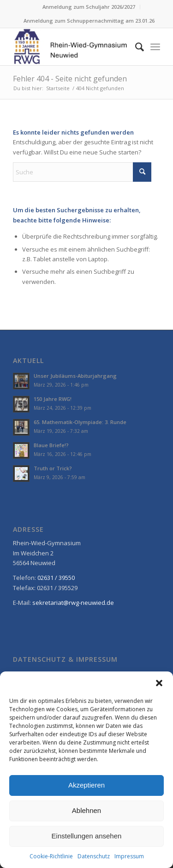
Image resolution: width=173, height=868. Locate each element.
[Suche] (135, 47)
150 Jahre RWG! (53, 399)
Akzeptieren (86, 785)
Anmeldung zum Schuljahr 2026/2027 (89, 7)
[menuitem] (89, 7)
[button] (159, 683)
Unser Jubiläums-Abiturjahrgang (75, 376)
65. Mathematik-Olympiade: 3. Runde (80, 422)
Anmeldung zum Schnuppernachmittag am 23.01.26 (89, 21)
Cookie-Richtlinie (51, 856)
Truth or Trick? (53, 468)
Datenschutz (94, 856)
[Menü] (155, 47)
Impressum (129, 856)
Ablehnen (86, 810)
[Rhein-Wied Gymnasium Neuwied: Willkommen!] (72, 47)
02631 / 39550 (56, 578)
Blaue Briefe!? (51, 445)
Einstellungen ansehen (87, 836)
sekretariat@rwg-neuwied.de (73, 603)
